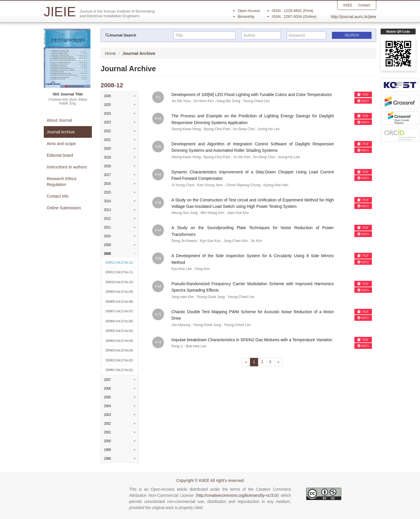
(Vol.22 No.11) (119, 272)
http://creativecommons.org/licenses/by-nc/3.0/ (237, 495)
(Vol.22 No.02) (119, 360)
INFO (363, 101)
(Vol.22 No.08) (119, 302)
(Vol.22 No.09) (119, 292)
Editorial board (60, 155)
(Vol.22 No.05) (119, 331)
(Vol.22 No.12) (119, 262)
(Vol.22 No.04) (119, 341)
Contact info (58, 196)
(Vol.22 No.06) (119, 321)
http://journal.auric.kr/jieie (353, 17)
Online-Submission (64, 208)
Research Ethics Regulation (62, 182)
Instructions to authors (67, 167)
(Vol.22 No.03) (119, 350)
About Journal (59, 120)
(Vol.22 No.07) (119, 311)
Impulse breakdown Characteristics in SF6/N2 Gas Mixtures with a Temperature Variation (252, 340)
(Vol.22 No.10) (119, 282)
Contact (364, 5)
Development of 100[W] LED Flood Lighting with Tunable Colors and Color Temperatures (252, 95)
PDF (363, 95)
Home (110, 53)
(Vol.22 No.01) (119, 370)
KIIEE (348, 5)
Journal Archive (61, 132)
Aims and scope (61, 144)
